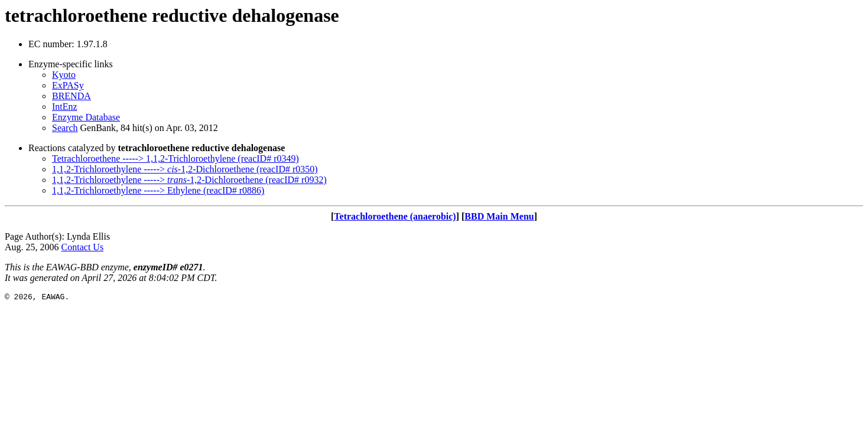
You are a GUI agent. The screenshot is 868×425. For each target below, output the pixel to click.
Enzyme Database (86, 117)
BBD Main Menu (499, 216)
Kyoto (64, 75)
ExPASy (68, 85)
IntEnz (65, 107)
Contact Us (83, 247)
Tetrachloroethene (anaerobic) (395, 216)
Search (65, 128)
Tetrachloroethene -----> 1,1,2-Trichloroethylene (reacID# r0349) (175, 158)
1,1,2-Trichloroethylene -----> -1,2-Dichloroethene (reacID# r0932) (189, 180)
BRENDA (71, 96)
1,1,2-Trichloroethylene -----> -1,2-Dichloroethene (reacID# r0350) (185, 169)
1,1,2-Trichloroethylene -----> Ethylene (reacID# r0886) (158, 190)
